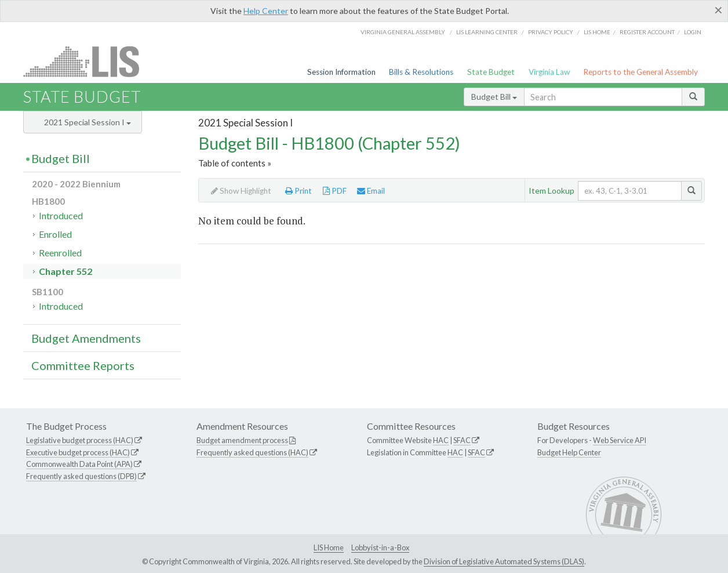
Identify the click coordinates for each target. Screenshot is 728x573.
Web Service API (620, 440)
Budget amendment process (242, 440)
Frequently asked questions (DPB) (81, 476)
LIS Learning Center (487, 32)
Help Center (266, 11)
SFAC (462, 440)
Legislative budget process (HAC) (80, 440)
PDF (335, 191)
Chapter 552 (65, 271)
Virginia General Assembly (403, 32)
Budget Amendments (86, 338)
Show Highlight (241, 191)
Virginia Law (549, 72)
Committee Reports (83, 365)
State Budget (491, 72)
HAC (441, 440)
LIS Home (329, 547)
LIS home (597, 32)
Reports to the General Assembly (640, 72)
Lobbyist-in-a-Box (380, 547)
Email (371, 191)
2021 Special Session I (88, 122)
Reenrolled (60, 253)
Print (299, 191)
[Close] (718, 10)
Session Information (341, 72)
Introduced (61, 215)
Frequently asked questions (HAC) (252, 452)
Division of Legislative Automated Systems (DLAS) (504, 561)
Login (693, 32)
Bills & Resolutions (421, 72)
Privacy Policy (551, 32)
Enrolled (55, 234)
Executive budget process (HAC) (78, 452)
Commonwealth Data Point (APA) (79, 464)
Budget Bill (494, 97)
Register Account (647, 32)
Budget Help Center (569, 452)
